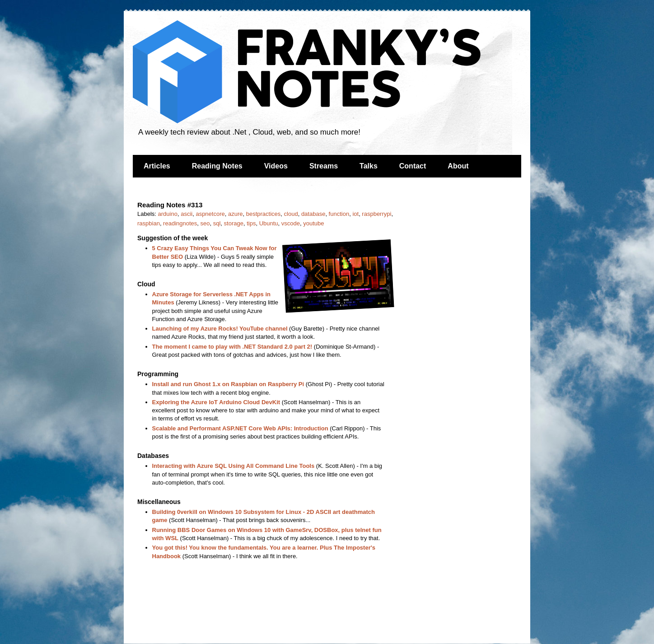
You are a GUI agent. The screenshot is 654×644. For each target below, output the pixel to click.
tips (251, 223)
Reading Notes (217, 166)
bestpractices (264, 214)
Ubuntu (269, 223)
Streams (324, 166)
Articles (157, 166)
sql (217, 223)
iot (355, 214)
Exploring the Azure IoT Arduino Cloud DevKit (216, 402)
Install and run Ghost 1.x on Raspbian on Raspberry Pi (228, 384)
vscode (291, 223)
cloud (291, 214)
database (313, 214)
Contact (413, 166)
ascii (187, 214)
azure (236, 214)
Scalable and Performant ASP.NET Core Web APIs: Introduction (240, 428)
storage (234, 223)
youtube (313, 223)
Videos (276, 166)
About (458, 166)
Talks (369, 166)
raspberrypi (376, 214)
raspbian (149, 223)
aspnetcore (210, 214)
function (339, 214)
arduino (168, 214)
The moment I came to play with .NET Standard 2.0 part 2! (232, 347)
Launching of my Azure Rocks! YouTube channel (220, 329)
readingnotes (180, 223)
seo (205, 223)
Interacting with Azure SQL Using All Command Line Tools (234, 466)
